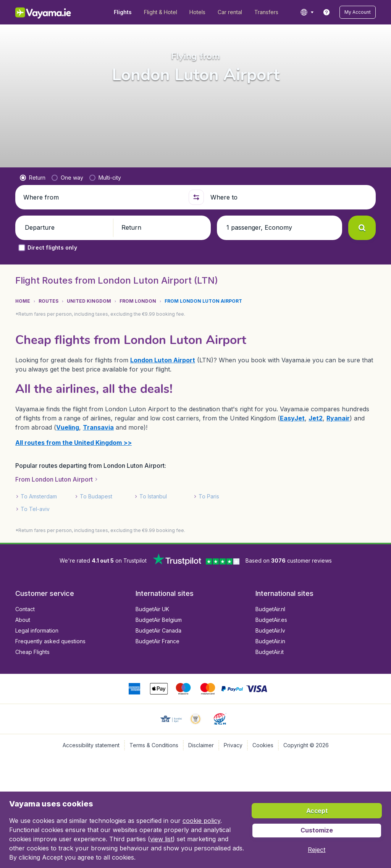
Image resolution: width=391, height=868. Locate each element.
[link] (326, 12)
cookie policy (201, 821)
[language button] (307, 12)
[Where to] (290, 197)
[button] (358, 12)
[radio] (33, 178)
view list (161, 839)
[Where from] (103, 197)
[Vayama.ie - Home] (54, 12)
